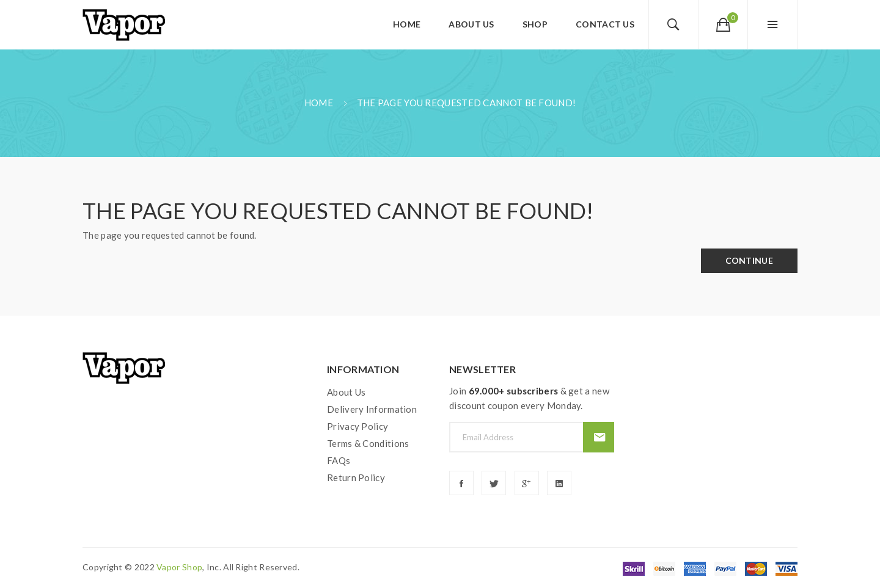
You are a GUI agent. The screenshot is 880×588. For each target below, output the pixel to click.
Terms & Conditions (368, 443)
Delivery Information (372, 409)
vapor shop (179, 567)
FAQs (339, 460)
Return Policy (356, 477)
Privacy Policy (358, 426)
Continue (749, 260)
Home (319, 103)
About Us (346, 392)
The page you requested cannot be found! (467, 103)
